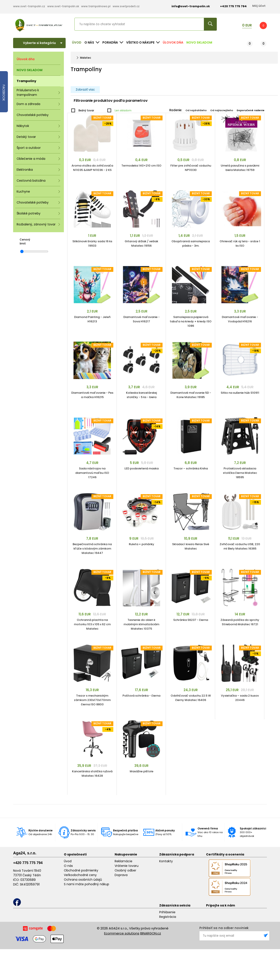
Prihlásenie (167, 912)
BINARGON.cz (151, 933)
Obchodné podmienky (81, 870)
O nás (68, 866)
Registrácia (168, 917)
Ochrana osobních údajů (83, 880)
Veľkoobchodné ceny (80, 875)
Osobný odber (125, 870)
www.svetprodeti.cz (126, 6)
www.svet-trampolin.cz (29, 6)
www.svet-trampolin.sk (63, 6)
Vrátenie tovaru (127, 866)
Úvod (77, 42)
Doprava (121, 875)
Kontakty (166, 861)
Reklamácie (123, 861)
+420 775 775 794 (28, 863)
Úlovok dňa (173, 42)
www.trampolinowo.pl (96, 6)
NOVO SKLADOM (199, 42)
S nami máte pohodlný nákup (87, 884)
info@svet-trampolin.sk (187, 6)
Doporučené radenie (251, 110)
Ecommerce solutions (122, 933)
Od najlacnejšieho (222, 110)
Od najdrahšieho (196, 110)
